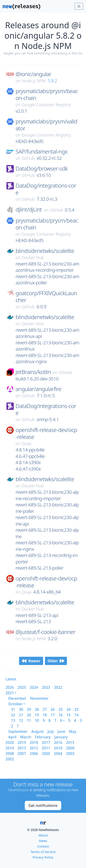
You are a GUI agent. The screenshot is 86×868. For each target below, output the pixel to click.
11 (29, 720)
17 (53, 715)
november (39, 698)
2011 (46, 748)
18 (45, 715)
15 (68, 715)
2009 (70, 748)
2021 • (11, 693)
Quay (26, 443)
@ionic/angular (33, 74)
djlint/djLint (29, 209)
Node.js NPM (34, 81)
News (43, 841)
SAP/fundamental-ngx (42, 151)
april (12, 737)
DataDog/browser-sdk (42, 168)
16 (61, 715)
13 (13, 720)
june (61, 731)
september (18, 731)
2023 (46, 687)
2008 (10, 754)
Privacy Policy (43, 857)
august (37, 731)
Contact (43, 846)
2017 (46, 742)
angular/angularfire (39, 389)
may (73, 731)
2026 (10, 687)
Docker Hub (33, 257)
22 (13, 715)
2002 (10, 759)
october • (17, 704)
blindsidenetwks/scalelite (45, 251)
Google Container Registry (46, 105)
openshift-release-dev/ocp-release (46, 433)
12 (21, 720)
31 (13, 709)
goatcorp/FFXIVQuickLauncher (46, 297)
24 (68, 709)
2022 (58, 687)
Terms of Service (43, 852)
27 (45, 709)
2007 (22, 754)
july (51, 731)
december (17, 698)
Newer (31, 661)
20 (29, 715)
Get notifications (43, 805)
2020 (10, 742)
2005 (46, 754)
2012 (34, 748)
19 (37, 715)
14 (76, 715)
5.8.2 (53, 81)
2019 (22, 742)
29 (29, 709)
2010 (58, 748)
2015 (70, 742)
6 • (62, 720)
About (43, 835)
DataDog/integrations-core (46, 189)
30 (21, 709)
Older (56, 661)
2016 (58, 742)
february (43, 737)
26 (53, 709)
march (26, 737)
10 (37, 720)
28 (37, 709)
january (61, 737)
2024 (34, 687)
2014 (10, 748)
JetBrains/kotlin (33, 372)
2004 (58, 754)
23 (76, 709)
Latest (11, 679)
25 (61, 709)
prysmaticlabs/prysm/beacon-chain (47, 94)
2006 (34, 754)
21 (21, 715)
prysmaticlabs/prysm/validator (46, 125)
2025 (22, 687)
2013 (22, 748)
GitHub (28, 158)
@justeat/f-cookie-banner (46, 632)
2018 (34, 742)
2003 (70, 754)
